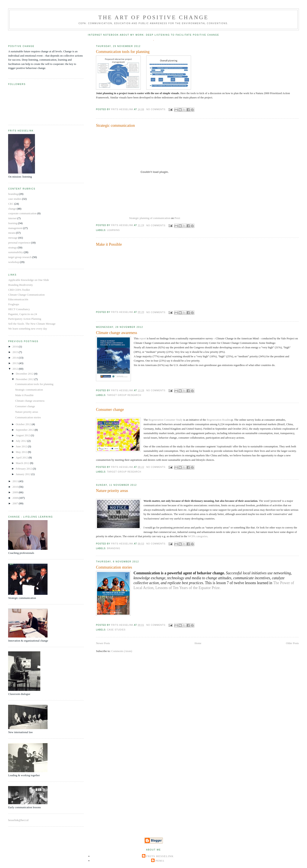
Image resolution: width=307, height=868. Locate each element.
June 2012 (22, 446)
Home (198, 643)
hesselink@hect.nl (18, 820)
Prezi (177, 218)
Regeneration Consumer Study (166, 420)
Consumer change (110, 410)
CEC (11, 204)
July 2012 (22, 441)
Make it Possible (109, 244)
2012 (15, 369)
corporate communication (22, 213)
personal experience (19, 243)
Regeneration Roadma (219, 420)
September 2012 (25, 430)
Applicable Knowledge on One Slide (28, 280)
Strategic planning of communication (150, 218)
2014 (15, 358)
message (13, 238)
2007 (15, 503)
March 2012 (23, 463)
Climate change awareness (117, 333)
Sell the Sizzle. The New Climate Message (32, 324)
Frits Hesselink (160, 856)
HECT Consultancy (19, 309)
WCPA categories (198, 536)
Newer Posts (103, 643)
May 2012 (22, 452)
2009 (15, 492)
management (15, 228)
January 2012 (24, 474)
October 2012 (24, 424)
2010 (15, 487)
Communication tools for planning (123, 52)
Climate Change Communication (26, 295)
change (12, 209)
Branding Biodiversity (20, 285)
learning (113, 230)
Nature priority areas (112, 491)
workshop (14, 262)
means (12, 233)
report (142, 338)
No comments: (157, 109)
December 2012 (25, 374)
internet (12, 218)
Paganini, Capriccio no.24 (22, 314)
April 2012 (22, 457)
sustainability (15, 252)
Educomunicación (18, 299)
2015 (15, 352)
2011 (15, 481)
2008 (15, 498)
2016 (15, 346)
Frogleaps (14, 304)
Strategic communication (115, 125)
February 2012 (24, 469)
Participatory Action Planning (25, 319)
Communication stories (114, 567)
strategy (12, 247)
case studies (116, 630)
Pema (160, 861)
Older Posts (292, 643)
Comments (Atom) (122, 651)
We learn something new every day (28, 329)
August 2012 (23, 435)
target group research (124, 395)
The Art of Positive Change (153, 17)
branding (114, 548)
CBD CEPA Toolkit (19, 290)
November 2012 (25, 379)
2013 (15, 363)
